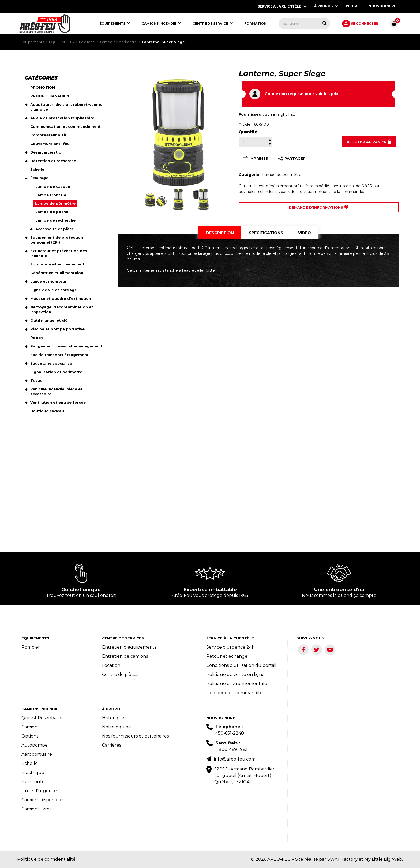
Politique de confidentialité (46, 859)
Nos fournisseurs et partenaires (135, 736)
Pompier (31, 647)
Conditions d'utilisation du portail (241, 665)
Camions (30, 727)
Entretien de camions (125, 656)
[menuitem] (45, 24)
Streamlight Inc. (280, 114)
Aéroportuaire (37, 754)
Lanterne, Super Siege (163, 42)
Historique (113, 718)
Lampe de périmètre (119, 42)
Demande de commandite (235, 693)
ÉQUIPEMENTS (61, 42)
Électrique (33, 772)
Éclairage (87, 42)
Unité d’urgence (39, 791)
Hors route (33, 782)
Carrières (112, 745)
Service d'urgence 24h (230, 647)
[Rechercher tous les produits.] (325, 23)
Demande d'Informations (319, 207)
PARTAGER (292, 159)
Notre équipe (117, 727)
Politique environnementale (237, 684)
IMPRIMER (256, 159)
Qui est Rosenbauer (43, 718)
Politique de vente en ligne (235, 674)
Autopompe (35, 745)
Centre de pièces (120, 674)
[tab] (220, 233)
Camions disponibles (43, 800)
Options (30, 736)
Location (111, 665)
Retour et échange (227, 656)
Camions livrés (36, 809)
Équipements (32, 42)
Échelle (30, 763)
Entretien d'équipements (129, 647)
